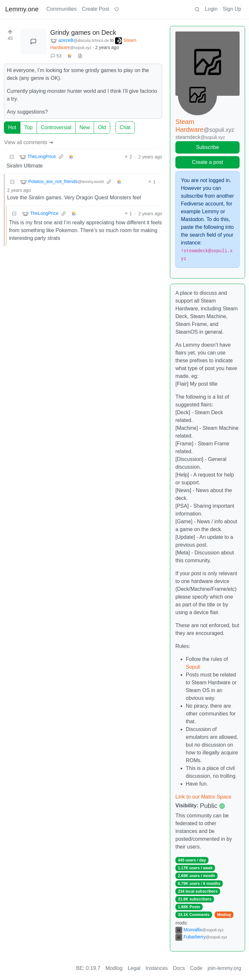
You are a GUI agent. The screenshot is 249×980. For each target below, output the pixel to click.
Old (102, 127)
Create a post (207, 162)
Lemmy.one (22, 9)
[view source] (80, 56)
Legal (134, 968)
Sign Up (232, 9)
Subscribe (207, 147)
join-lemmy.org (224, 968)
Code (196, 968)
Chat (125, 127)
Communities (61, 9)
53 (56, 56)
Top (29, 127)
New (85, 127)
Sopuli (193, 667)
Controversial (56, 127)
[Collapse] (12, 157)
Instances (157, 968)
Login (211, 9)
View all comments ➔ (29, 142)
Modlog (224, 915)
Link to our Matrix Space (203, 797)
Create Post (95, 9)
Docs (179, 968)
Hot (12, 127)
